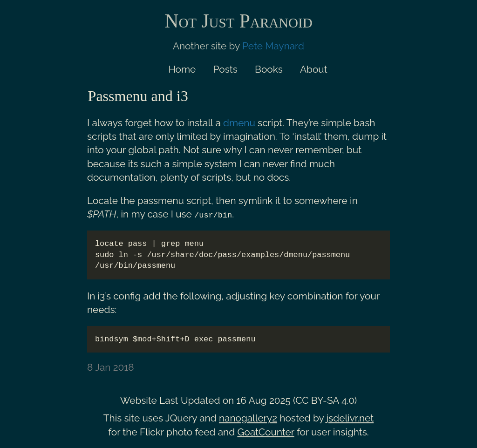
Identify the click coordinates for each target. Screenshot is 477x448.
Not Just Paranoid (238, 21)
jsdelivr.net (350, 418)
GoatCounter (266, 431)
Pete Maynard (273, 46)
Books (269, 69)
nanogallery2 (248, 418)
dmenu (239, 123)
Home (182, 69)
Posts (225, 69)
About (314, 69)
